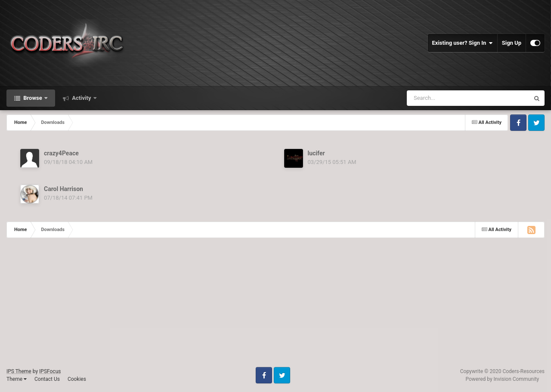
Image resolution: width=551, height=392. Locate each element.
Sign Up (512, 43)
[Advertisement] (258, 307)
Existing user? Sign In (463, 43)
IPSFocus (50, 371)
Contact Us (47, 379)
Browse (33, 98)
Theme (17, 379)
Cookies (77, 379)
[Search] (454, 98)
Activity (82, 98)
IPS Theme (19, 371)
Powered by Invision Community (503, 379)
